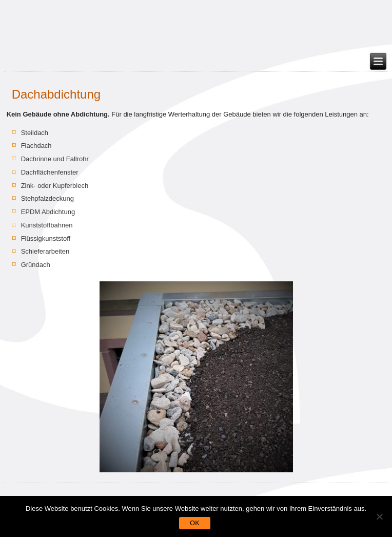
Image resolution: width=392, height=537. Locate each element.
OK (195, 523)
